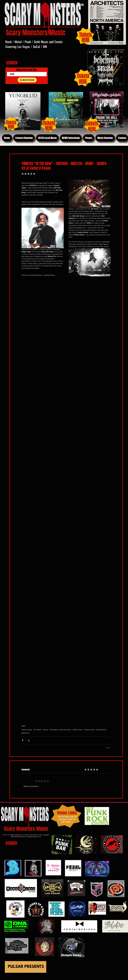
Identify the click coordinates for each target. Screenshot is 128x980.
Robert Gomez (101, 730)
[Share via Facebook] (23, 740)
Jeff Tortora (37, 730)
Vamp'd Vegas (27, 730)
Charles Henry (78, 730)
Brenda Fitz (26, 733)
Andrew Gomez (89, 730)
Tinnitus (45, 730)
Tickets (83, 76)
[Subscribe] (27, 80)
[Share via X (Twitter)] (29, 740)
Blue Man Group (65, 730)
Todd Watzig (54, 730)
